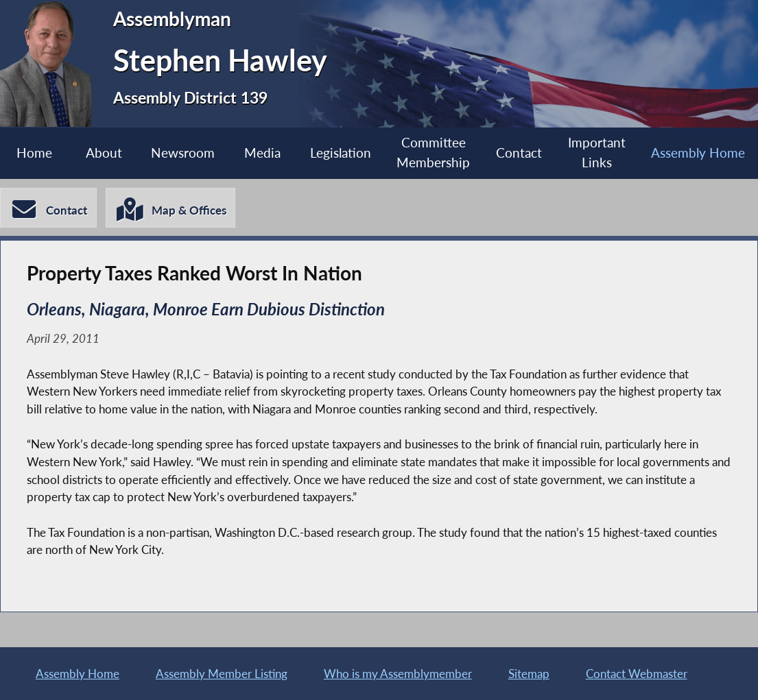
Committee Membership (433, 152)
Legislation (341, 153)
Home (34, 153)
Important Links (597, 152)
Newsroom (183, 153)
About (104, 153)
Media (262, 153)
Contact (519, 153)
